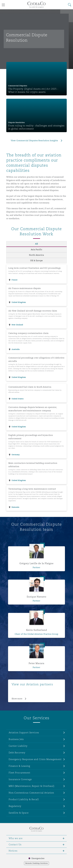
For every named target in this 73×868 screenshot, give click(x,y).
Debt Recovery (17, 753)
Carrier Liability (18, 746)
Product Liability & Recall (24, 799)
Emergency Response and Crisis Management (35, 759)
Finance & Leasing (19, 766)
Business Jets (16, 739)
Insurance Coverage (20, 779)
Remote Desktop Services (37, 863)
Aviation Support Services (24, 733)
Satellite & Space (19, 813)
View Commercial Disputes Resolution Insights (34, 141)
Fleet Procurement (19, 773)
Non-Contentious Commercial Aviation (31, 793)
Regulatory (15, 806)
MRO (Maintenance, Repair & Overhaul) (32, 786)
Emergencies (38, 858)
